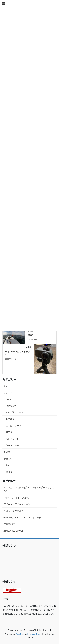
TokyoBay (11, 406)
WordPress (20, 634)
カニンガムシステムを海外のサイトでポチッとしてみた (29, 489)
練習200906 (9, 524)
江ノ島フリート (13, 425)
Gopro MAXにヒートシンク (18, 353)
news (8, 399)
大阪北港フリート (14, 412)
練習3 (31, 335)
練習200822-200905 (13, 531)
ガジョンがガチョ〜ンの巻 (17, 504)
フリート (8, 393)
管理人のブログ (11, 458)
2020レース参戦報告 (14, 511)
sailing (9, 472)
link (5, 386)
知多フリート (12, 439)
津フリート (11, 432)
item (8, 465)
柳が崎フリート (13, 419)
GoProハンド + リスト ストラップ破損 (22, 517)
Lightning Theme (35, 634)
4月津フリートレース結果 (16, 498)
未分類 (7, 452)
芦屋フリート (12, 445)
